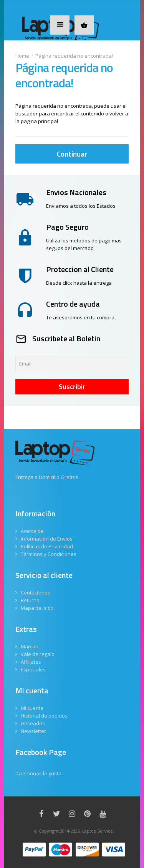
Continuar (72, 154)
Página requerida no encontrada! (74, 56)
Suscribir (72, 386)
